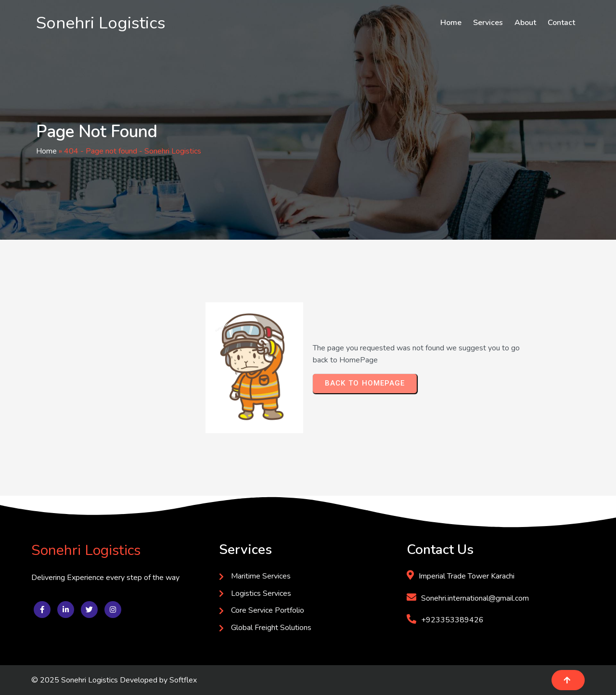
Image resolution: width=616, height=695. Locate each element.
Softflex (183, 680)
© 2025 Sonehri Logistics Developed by (100, 680)
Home (46, 151)
